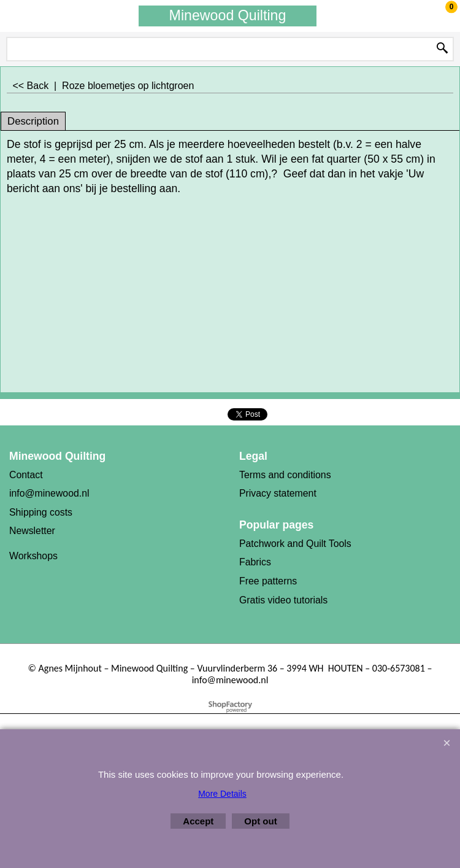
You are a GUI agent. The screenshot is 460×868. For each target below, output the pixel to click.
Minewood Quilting (228, 15)
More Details (222, 794)
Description (33, 121)
